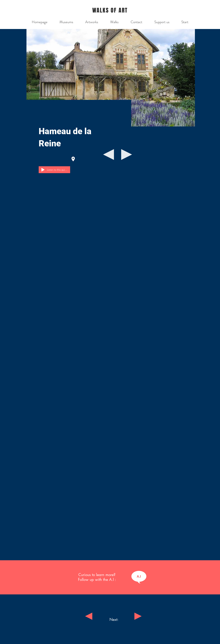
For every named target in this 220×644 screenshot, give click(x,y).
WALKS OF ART (110, 10)
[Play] (43, 170)
